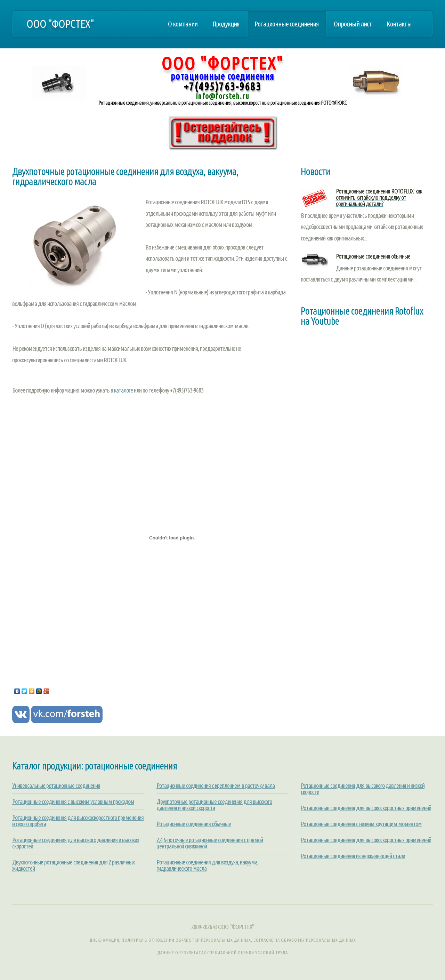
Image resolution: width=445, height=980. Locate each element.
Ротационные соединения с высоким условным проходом (73, 801)
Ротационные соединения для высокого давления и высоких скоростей (76, 843)
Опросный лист (353, 24)
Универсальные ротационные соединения (56, 785)
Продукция (226, 24)
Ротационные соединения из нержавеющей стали (353, 856)
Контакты (399, 24)
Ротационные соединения (287, 24)
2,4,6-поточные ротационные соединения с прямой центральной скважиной (210, 843)
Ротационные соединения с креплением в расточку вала (216, 785)
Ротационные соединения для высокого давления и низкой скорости (363, 789)
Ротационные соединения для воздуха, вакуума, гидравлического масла (207, 865)
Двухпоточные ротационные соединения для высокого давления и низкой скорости (214, 805)
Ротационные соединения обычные (194, 824)
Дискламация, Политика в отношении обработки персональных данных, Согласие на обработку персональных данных (223, 940)
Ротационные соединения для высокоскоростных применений (366, 808)
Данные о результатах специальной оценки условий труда (222, 953)
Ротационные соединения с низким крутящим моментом (361, 824)
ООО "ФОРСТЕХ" (60, 24)
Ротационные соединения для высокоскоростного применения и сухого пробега (78, 821)
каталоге (123, 390)
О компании (183, 24)
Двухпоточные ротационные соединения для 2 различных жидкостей (73, 865)
